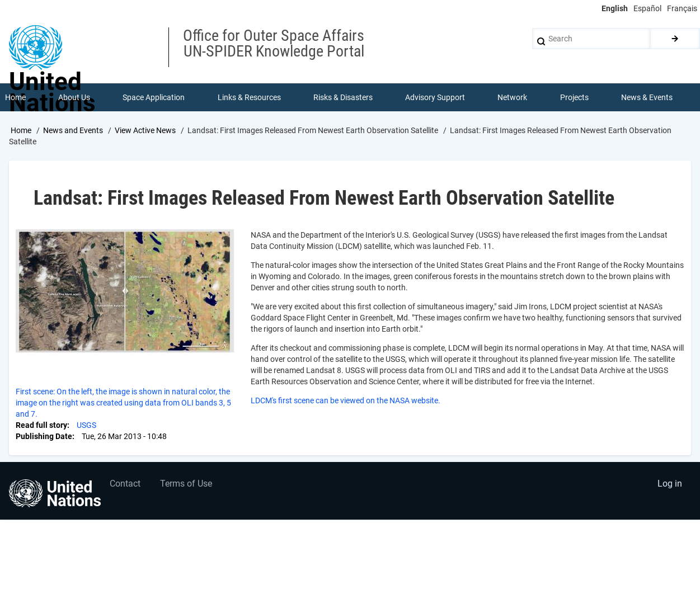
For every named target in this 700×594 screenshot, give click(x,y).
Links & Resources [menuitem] (249, 97)
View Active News (145, 130)
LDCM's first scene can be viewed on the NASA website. (346, 400)
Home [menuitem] (15, 97)
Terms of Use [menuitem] (186, 484)
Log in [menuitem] (670, 484)
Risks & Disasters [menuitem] (343, 97)
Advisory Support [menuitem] (435, 97)
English (615, 8)
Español (647, 8)
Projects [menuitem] (574, 97)
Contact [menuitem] (125, 484)
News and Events (73, 130)
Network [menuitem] (512, 97)
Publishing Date (44, 436)
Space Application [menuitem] (154, 97)
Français (682, 8)
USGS (86, 425)
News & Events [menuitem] (647, 97)
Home (21, 130)
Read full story (41, 425)
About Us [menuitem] (74, 97)
